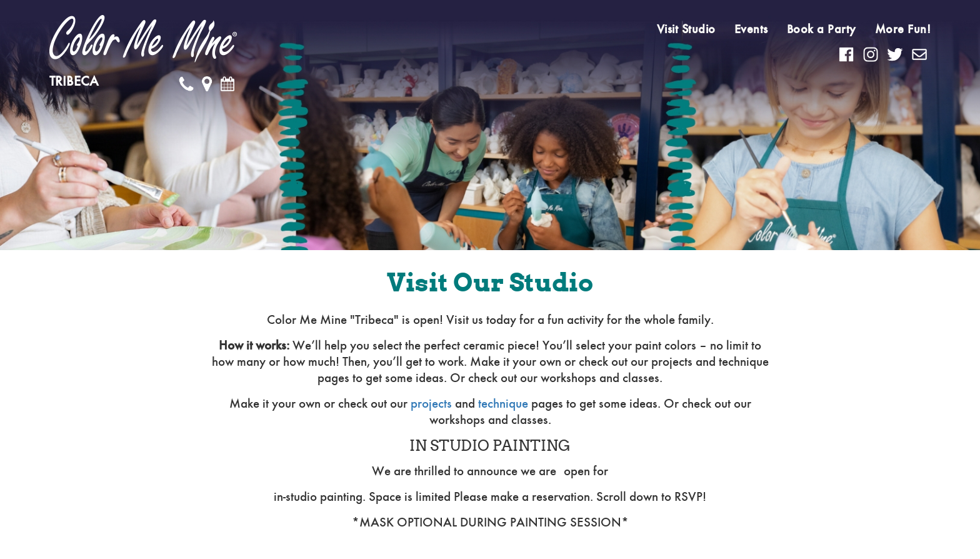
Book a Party (822, 29)
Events (751, 29)
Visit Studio (686, 29)
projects (431, 404)
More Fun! (903, 29)
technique (503, 404)
